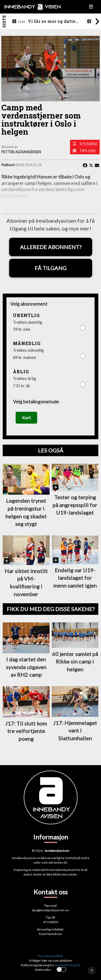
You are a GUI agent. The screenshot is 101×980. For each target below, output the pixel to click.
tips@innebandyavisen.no (50, 910)
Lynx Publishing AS (67, 965)
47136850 (88, 144)
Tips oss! (88, 151)
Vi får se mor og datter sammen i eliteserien (48, 22)
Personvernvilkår (50, 956)
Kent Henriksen (50, 934)
